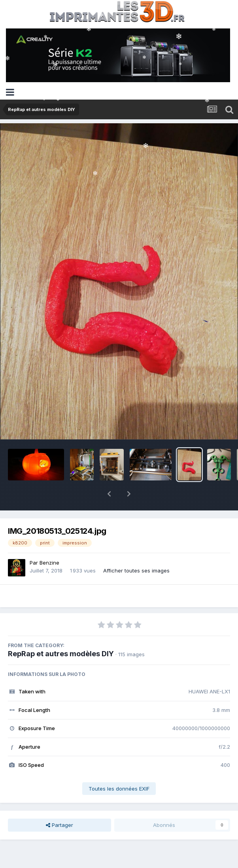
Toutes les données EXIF (119, 768)
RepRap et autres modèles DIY (61, 633)
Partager (59, 804)
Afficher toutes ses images (136, 550)
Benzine (49, 542)
